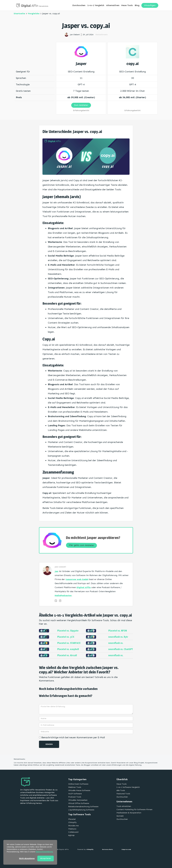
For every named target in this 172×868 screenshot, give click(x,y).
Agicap (71, 835)
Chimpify (72, 822)
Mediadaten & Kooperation (129, 813)
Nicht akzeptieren (27, 858)
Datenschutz (108, 849)
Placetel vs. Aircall (67, 655)
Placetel (72, 819)
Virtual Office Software (79, 803)
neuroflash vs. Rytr (118, 637)
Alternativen (113, 5)
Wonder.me (73, 826)
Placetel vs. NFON (118, 631)
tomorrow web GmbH (77, 579)
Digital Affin (84, 587)
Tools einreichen (124, 806)
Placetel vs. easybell (68, 649)
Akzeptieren (46, 858)
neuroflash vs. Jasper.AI (116, 657)
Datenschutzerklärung (44, 852)
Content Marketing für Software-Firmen (134, 810)
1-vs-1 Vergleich (96, 5)
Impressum (126, 849)
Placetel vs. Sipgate (68, 631)
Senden (49, 744)
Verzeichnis (44, 6)
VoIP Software (75, 794)
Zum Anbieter (81, 105)
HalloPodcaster (63, 595)
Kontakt (120, 816)
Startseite (19, 13)
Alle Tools (121, 790)
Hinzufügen (150, 5)
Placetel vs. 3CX (66, 637)
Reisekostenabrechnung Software (83, 807)
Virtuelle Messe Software (79, 790)
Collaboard (73, 832)
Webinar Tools (75, 787)
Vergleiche (34, 13)
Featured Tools (123, 794)
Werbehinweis (102, 35)
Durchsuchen (79, 5)
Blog (137, 5)
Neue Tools (127, 5)
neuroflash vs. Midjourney (116, 644)
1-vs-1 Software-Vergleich (128, 787)
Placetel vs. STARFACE (69, 643)
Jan (57, 571)
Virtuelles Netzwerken (78, 800)
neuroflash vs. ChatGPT (121, 649)
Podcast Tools (75, 797)
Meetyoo (72, 829)
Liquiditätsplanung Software (81, 810)
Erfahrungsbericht (81, 110)
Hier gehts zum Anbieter (82, 545)
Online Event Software (78, 784)
